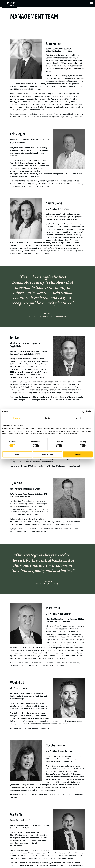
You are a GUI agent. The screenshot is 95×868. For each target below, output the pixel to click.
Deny (17, 454)
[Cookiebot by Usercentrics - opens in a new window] (84, 412)
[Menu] (91, 3)
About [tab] (79, 418)
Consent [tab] (16, 418)
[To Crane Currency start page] (10, 4)
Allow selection (47, 454)
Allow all (78, 454)
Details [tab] (48, 418)
